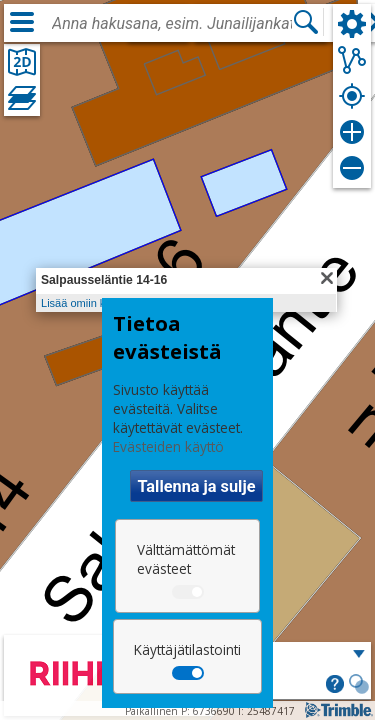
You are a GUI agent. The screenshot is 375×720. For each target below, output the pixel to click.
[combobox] (172, 24)
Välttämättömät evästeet (186, 559)
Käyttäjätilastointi (187, 649)
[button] (335, 686)
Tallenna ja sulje (196, 486)
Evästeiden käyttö (168, 446)
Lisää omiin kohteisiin (93, 303)
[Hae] (306, 22)
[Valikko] (22, 22)
